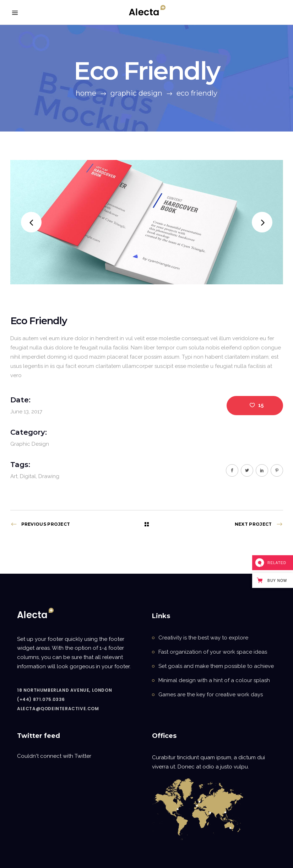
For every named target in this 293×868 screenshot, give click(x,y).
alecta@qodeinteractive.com (58, 709)
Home (86, 93)
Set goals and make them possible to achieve (216, 666)
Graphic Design (136, 93)
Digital (28, 476)
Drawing (49, 476)
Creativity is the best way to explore (203, 638)
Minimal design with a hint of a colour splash (214, 680)
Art (14, 476)
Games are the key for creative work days (211, 695)
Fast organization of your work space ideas (213, 652)
